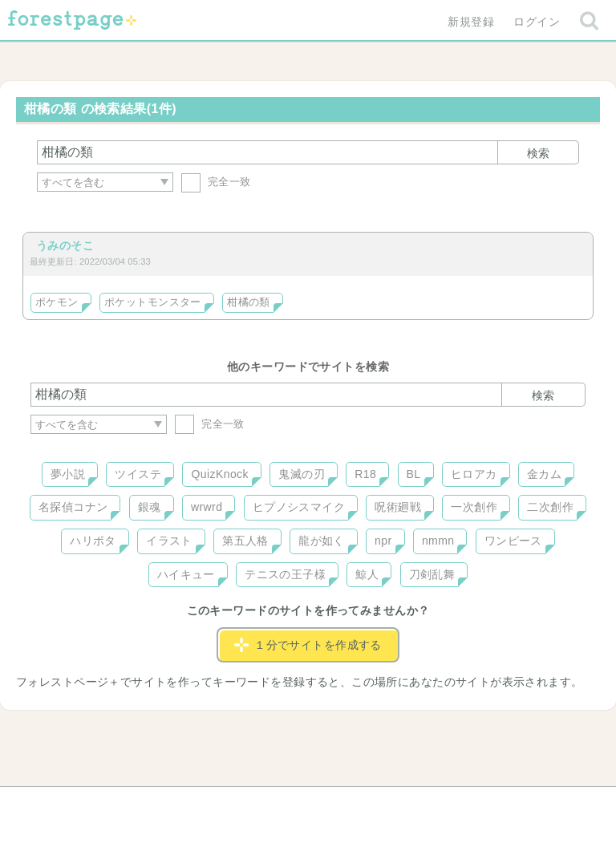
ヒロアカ (474, 474)
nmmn (438, 541)
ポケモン (57, 302)
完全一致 (216, 182)
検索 (538, 153)
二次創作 (550, 507)
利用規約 (286, 804)
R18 (365, 474)
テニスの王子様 (285, 574)
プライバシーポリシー (481, 804)
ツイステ (138, 474)
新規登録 (471, 22)
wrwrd (207, 507)
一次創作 (474, 507)
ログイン (537, 22)
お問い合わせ (192, 804)
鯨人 (367, 574)
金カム (544, 474)
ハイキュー (186, 574)
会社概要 (370, 804)
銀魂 (150, 507)
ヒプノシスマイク (299, 507)
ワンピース (513, 541)
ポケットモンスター (153, 302)
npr (383, 541)
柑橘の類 (249, 302)
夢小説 (68, 474)
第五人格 (245, 541)
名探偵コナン (73, 507)
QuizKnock (219, 474)
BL (414, 474)
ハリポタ (93, 541)
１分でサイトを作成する (308, 645)
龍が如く (322, 541)
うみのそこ (65, 245)
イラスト (169, 541)
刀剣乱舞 (432, 574)
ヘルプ (103, 804)
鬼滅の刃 (302, 474)
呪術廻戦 (398, 507)
